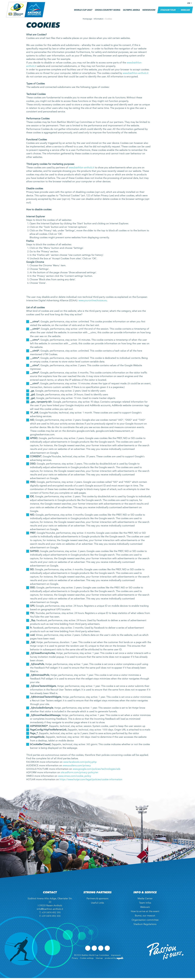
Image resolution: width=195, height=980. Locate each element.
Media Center (145, 901)
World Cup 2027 (81, 12)
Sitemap (99, 960)
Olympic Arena (130, 12)
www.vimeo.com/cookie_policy (75, 778)
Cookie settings (87, 960)
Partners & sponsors (97, 901)
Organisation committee (145, 922)
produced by (114, 960)
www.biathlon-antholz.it (136, 75)
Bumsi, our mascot (145, 918)
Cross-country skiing (106, 12)
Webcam (184, 12)
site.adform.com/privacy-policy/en (80, 775)
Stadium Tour (166, 12)
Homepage (87, 21)
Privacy (75, 960)
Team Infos (145, 905)
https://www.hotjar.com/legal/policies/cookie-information (91, 782)
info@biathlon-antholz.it (50, 911)
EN (187, 5)
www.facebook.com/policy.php (80, 764)
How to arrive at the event (145, 913)
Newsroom (147, 12)
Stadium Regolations (145, 926)
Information (99, 21)
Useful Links (97, 905)
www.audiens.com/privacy (77, 768)
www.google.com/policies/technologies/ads (97, 771)
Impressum (116, 957)
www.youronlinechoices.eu (93, 303)
